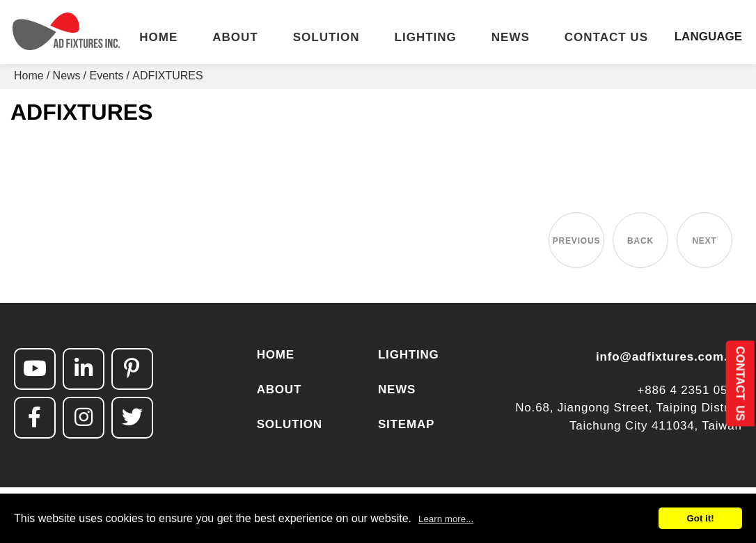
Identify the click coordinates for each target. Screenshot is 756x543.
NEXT (704, 241)
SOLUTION (326, 38)
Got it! (700, 518)
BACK (640, 241)
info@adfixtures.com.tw (669, 357)
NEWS (511, 38)
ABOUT (235, 38)
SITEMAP (406, 424)
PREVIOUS (576, 241)
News (67, 76)
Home (29, 76)
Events (107, 76)
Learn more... (446, 519)
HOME (158, 38)
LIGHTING (426, 38)
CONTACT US (606, 38)
